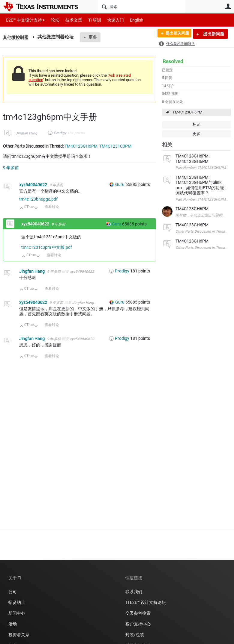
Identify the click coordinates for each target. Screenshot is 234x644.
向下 (36, 209)
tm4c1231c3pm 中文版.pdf (47, 247)
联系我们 (134, 592)
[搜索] (141, 7)
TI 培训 (90, 20)
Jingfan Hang (26, 133)
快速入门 (109, 20)
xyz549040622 (34, 185)
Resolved (173, 61)
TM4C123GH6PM (187, 112)
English (129, 20)
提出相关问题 (175, 34)
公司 (13, 592)
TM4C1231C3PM (115, 146)
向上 (22, 209)
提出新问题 (213, 34)
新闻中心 (17, 613)
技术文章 (70, 20)
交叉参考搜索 (138, 613)
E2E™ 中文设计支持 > (24, 20)
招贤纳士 (17, 602)
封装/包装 (135, 635)
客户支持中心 (138, 624)
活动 (13, 624)
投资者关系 (19, 635)
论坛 (52, 20)
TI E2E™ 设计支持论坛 (146, 602)
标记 (196, 124)
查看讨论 (52, 207)
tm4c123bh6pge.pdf (38, 199)
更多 (94, 37)
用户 (228, 6)
